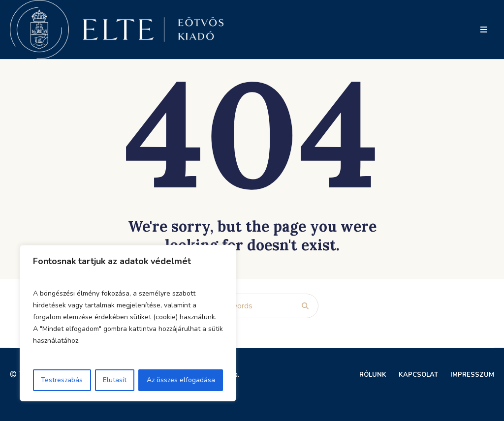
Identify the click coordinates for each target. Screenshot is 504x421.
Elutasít (115, 380)
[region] (128, 323)
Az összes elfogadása (181, 380)
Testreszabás (62, 380)
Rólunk (373, 375)
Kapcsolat (418, 375)
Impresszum (472, 375)
